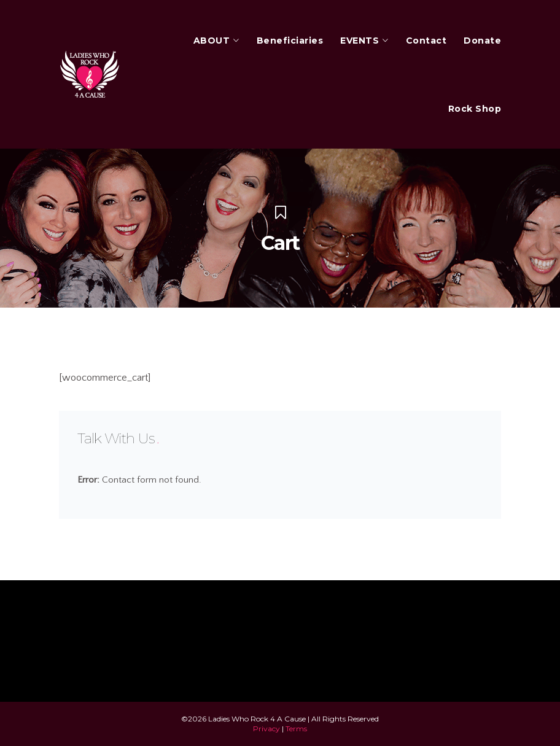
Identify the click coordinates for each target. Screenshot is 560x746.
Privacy (266, 729)
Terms (296, 729)
